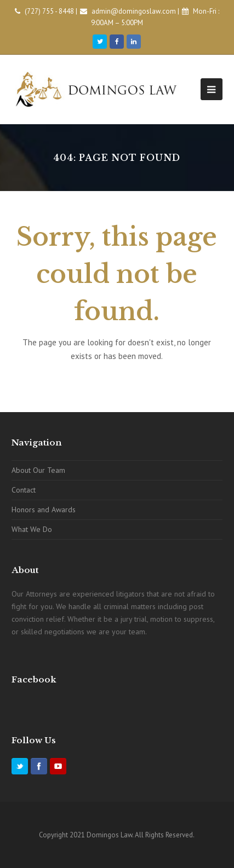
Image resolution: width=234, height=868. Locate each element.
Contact (24, 490)
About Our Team (38, 470)
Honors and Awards (44, 510)
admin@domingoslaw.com (134, 11)
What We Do (32, 529)
